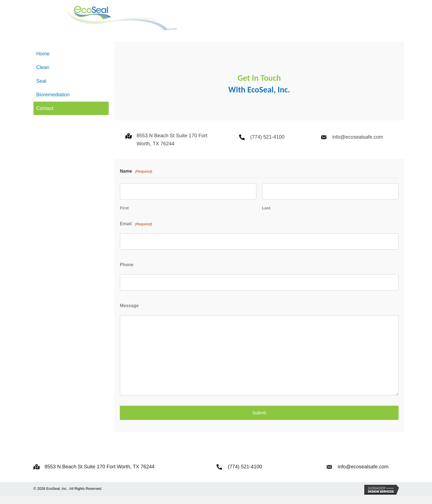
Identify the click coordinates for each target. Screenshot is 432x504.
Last (266, 221)
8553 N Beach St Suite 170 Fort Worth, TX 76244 (100, 475)
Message (129, 316)
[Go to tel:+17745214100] (242, 152)
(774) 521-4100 (267, 152)
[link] (71, 69)
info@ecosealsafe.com (358, 152)
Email (136, 238)
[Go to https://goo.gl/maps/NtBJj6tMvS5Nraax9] (128, 151)
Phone (127, 276)
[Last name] (330, 206)
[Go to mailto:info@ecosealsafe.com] (324, 152)
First (124, 221)
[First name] (188, 206)
